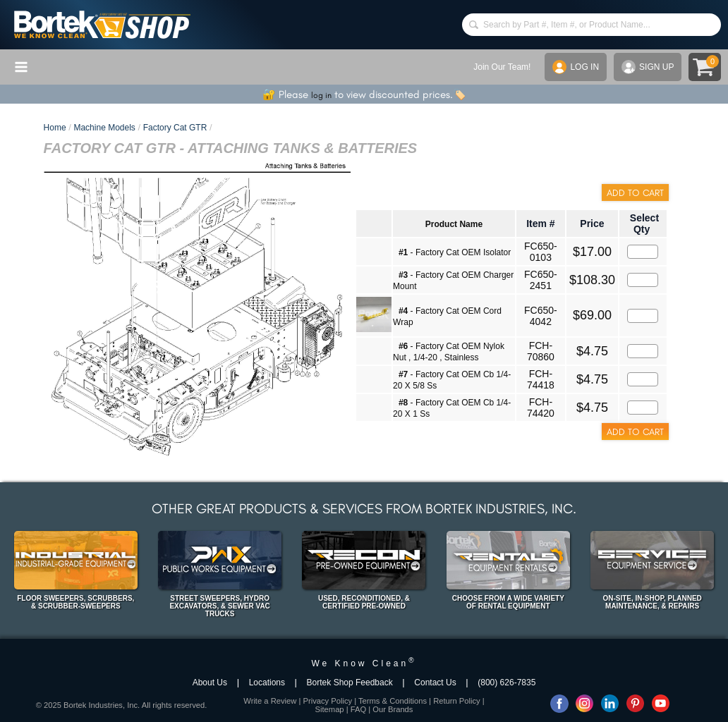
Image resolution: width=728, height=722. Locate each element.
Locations (267, 683)
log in (321, 95)
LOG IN (576, 67)
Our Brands (393, 709)
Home (55, 128)
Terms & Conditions (393, 701)
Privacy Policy (327, 701)
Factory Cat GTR (175, 128)
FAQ (358, 709)
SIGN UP (648, 67)
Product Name (454, 224)
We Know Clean (364, 663)
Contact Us (435, 683)
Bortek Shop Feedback (350, 683)
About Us (210, 683)
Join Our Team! (502, 67)
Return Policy (457, 701)
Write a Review (270, 701)
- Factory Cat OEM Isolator (455, 252)
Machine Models (104, 128)
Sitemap (330, 709)
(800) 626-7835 (506, 683)
